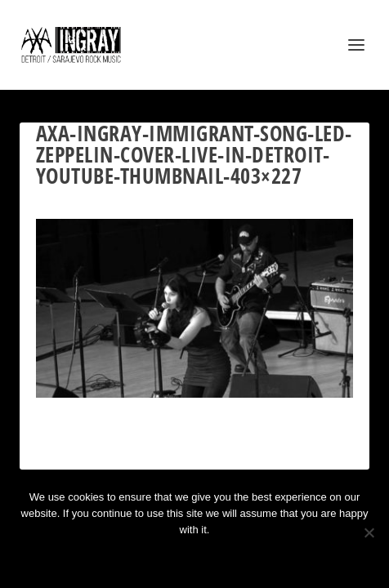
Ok (136, 557)
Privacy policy (216, 557)
